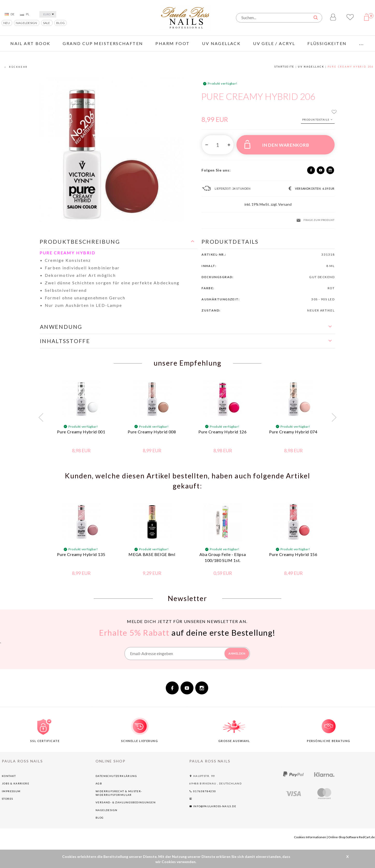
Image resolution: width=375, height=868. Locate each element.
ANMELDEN (237, 653)
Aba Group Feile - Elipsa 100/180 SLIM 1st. (223, 557)
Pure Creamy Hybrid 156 (293, 554)
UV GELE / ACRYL (274, 43)
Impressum (11, 791)
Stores (7, 799)
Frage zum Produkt (315, 220)
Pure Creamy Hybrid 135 (81, 554)
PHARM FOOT (172, 43)
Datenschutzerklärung (116, 776)
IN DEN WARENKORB (277, 144)
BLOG (60, 23)
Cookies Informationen (310, 837)
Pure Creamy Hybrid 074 (293, 432)
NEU (7, 23)
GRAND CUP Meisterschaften (103, 43)
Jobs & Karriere (16, 783)
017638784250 (203, 791)
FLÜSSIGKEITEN (327, 43)
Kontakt (9, 776)
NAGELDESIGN (27, 23)
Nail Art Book (30, 43)
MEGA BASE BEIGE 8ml (152, 554)
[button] (119, 242)
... (362, 43)
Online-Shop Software (343, 837)
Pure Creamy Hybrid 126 (222, 432)
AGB (99, 783)
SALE (47, 23)
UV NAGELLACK (221, 43)
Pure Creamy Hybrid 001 (81, 432)
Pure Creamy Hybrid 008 (152, 432)
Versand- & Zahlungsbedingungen (126, 802)
